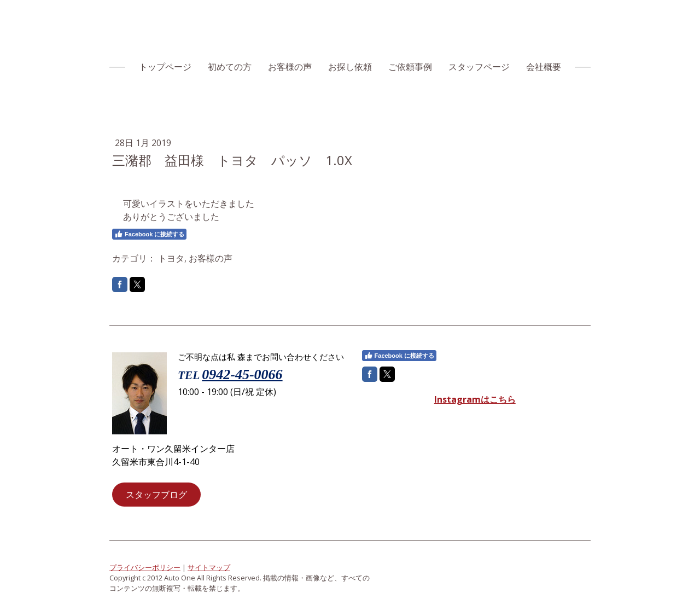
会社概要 (544, 67)
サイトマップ (209, 567)
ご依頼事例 (410, 67)
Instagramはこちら (475, 399)
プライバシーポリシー (145, 567)
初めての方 (230, 67)
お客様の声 (290, 67)
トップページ (165, 67)
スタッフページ (479, 67)
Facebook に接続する (149, 234)
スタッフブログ (156, 495)
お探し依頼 (350, 67)
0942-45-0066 (242, 374)
